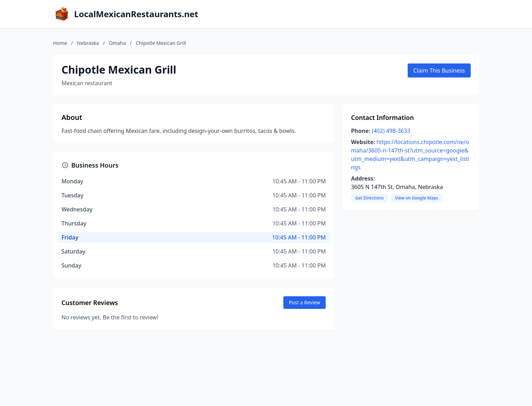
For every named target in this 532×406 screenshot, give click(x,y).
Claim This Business (439, 70)
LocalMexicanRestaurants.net (136, 14)
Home (60, 43)
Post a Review (305, 302)
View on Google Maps (417, 198)
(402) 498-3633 (391, 131)
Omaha (117, 43)
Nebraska (88, 43)
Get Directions (369, 198)
